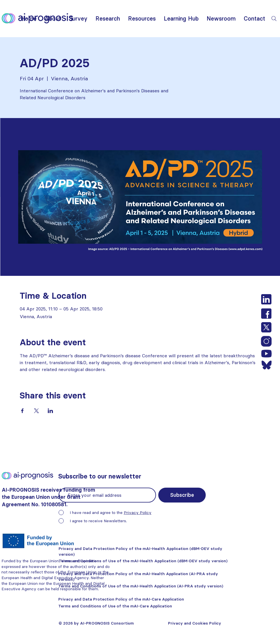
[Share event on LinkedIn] (50, 411)
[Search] (274, 19)
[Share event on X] (36, 411)
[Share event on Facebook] (22, 411)
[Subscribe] (182, 495)
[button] (53, 18)
